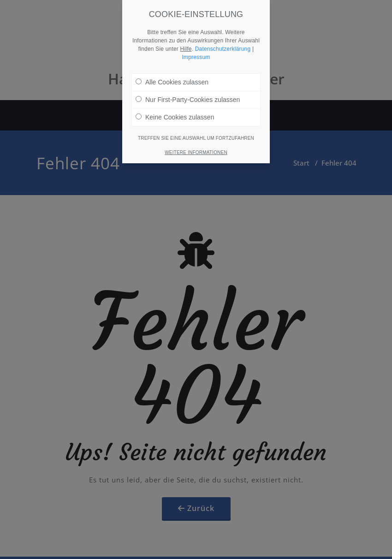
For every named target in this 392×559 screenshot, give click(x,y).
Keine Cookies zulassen (175, 110)
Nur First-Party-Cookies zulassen (188, 92)
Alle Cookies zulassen (172, 75)
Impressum (196, 50)
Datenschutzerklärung (223, 42)
